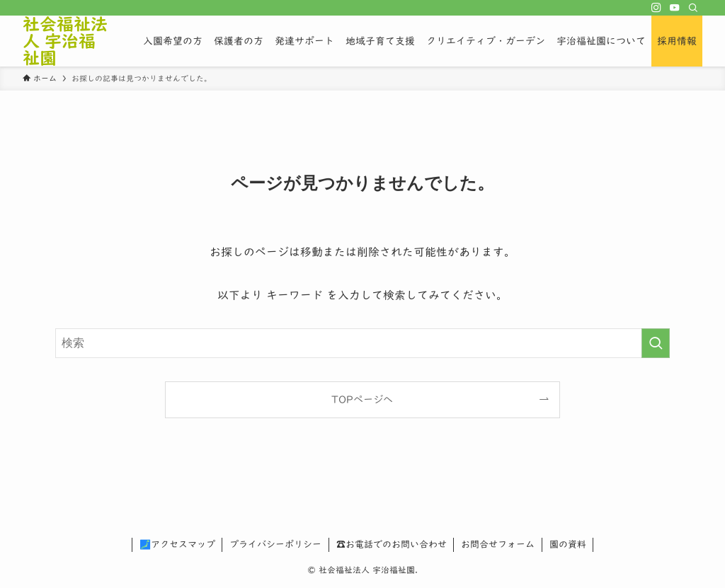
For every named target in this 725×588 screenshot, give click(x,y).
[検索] (693, 8)
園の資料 (568, 544)
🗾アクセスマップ (177, 544)
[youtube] (675, 8)
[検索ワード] (362, 343)
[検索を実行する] (656, 343)
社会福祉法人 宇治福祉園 (65, 41)
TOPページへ (362, 399)
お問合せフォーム (498, 544)
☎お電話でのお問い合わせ (392, 544)
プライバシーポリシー (275, 544)
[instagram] (656, 8)
